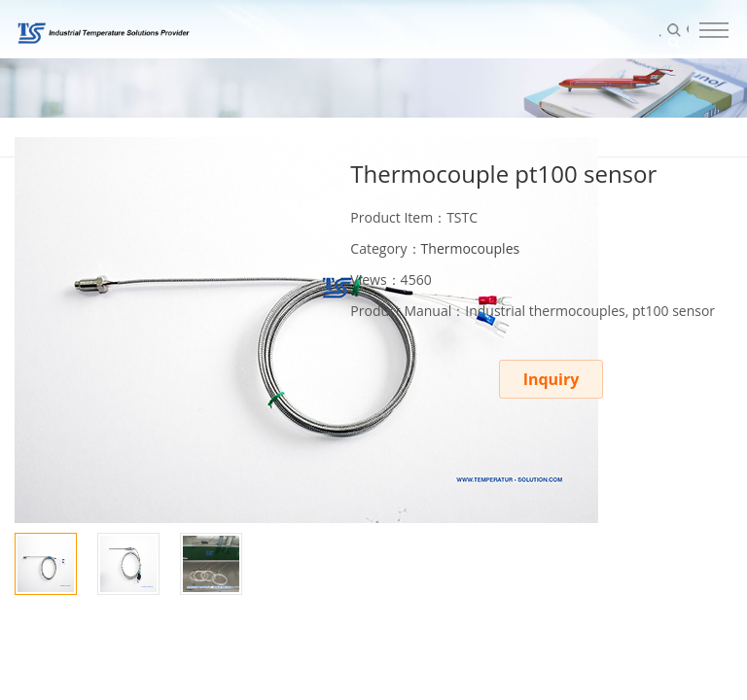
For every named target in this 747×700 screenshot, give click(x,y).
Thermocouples (471, 248)
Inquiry (551, 379)
